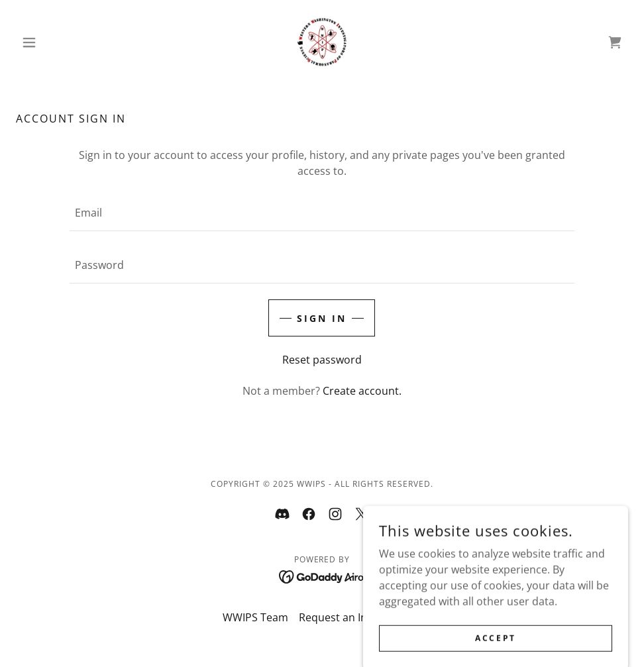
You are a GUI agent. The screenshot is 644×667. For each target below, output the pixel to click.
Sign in (322, 318)
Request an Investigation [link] (360, 617)
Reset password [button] (322, 360)
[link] (322, 42)
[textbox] (322, 213)
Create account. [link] (362, 391)
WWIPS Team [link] (255, 617)
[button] (62, 42)
